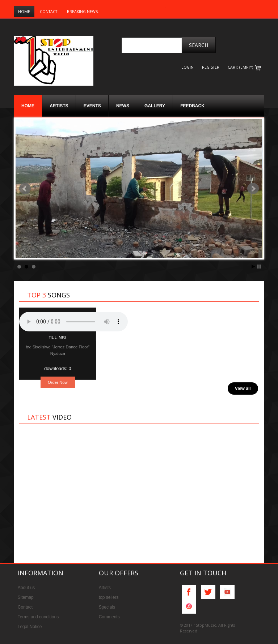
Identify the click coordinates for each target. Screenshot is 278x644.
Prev (25, 189)
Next (253, 189)
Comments (109, 617)
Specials (107, 607)
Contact (49, 12)
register (211, 67)
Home (24, 12)
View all (243, 388)
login (188, 67)
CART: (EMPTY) (244, 67)
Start (253, 267)
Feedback (192, 106)
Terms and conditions (38, 617)
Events (92, 106)
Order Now (58, 382)
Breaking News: (83, 12)
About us (26, 588)
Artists (59, 106)
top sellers (109, 597)
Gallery (155, 106)
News (123, 106)
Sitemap (26, 597)
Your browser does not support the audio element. (73, 322)
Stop (259, 267)
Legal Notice (30, 627)
